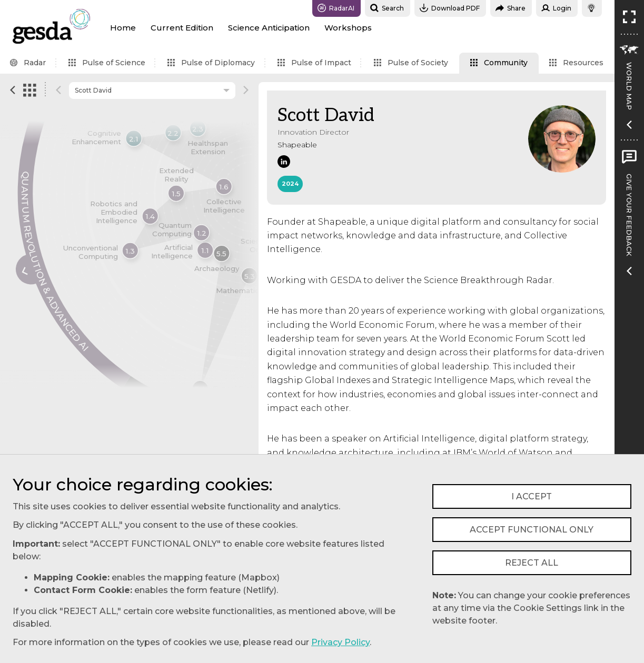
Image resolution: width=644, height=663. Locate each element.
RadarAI (336, 8)
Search (387, 8)
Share (511, 8)
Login (556, 8)
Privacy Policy (340, 642)
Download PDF (450, 8)
